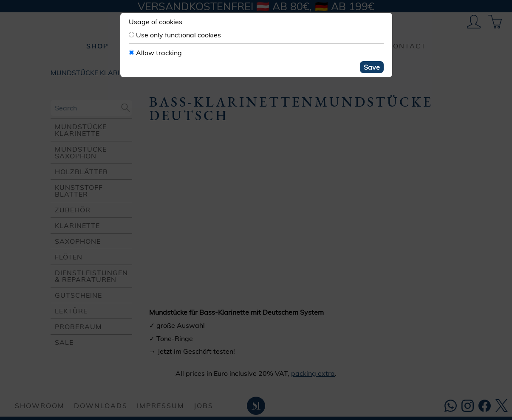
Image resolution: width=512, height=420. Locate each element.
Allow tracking (159, 53)
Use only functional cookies (178, 35)
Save (372, 67)
